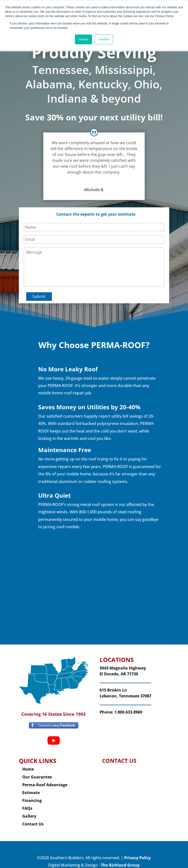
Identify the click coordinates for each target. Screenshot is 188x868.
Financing (32, 796)
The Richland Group (120, 860)
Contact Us (33, 819)
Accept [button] (84, 39)
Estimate (31, 788)
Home (28, 764)
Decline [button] (104, 39)
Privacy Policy (137, 853)
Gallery (29, 811)
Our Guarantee (37, 772)
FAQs (27, 804)
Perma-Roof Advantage (45, 780)
